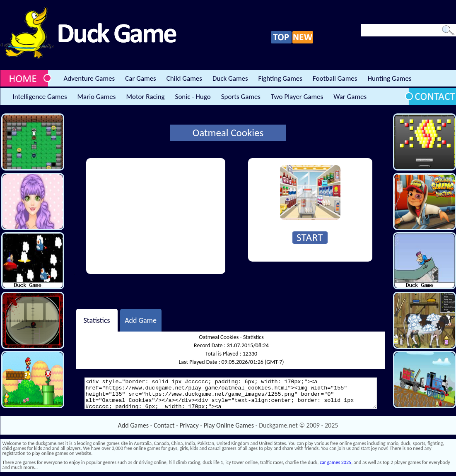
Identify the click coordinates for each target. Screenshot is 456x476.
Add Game (141, 320)
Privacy (189, 425)
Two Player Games (297, 97)
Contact (164, 425)
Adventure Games (89, 78)
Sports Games (241, 97)
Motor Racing (145, 97)
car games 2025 (335, 462)
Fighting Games (280, 78)
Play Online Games (229, 425)
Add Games (133, 425)
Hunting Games (389, 78)
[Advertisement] (156, 216)
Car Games (141, 78)
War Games (350, 97)
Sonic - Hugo (193, 97)
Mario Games (97, 97)
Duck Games (230, 78)
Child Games (184, 78)
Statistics (97, 320)
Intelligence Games (40, 97)
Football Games (335, 78)
